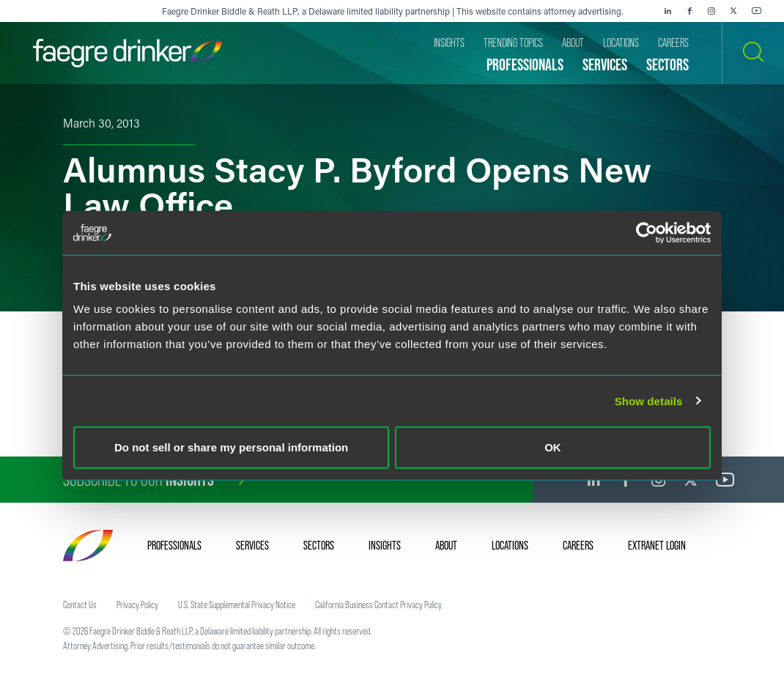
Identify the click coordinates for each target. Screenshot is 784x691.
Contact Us (80, 605)
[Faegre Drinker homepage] (127, 53)
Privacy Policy (137, 605)
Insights (385, 545)
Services (252, 545)
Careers (578, 545)
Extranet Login (657, 545)
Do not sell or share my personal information (231, 447)
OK (553, 447)
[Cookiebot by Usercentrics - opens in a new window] (647, 232)
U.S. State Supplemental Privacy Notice (237, 605)
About (446, 545)
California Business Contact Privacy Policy (378, 605)
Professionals (174, 545)
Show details (649, 400)
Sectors (319, 545)
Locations (510, 545)
